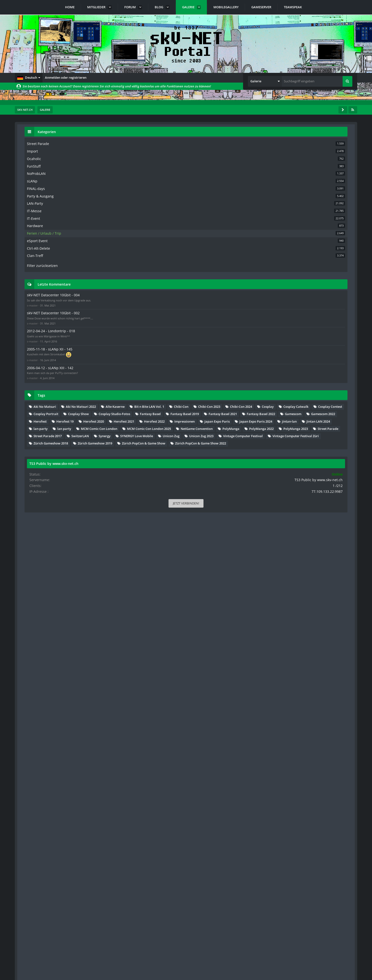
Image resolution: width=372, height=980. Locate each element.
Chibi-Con (338, 427)
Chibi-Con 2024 (334, 434)
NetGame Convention (307, 566)
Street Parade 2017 (305, 588)
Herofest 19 (300, 507)
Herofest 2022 (332, 515)
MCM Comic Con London (309, 552)
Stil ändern (345, 958)
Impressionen (301, 522)
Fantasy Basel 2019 (305, 478)
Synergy (297, 596)
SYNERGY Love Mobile (329, 596)
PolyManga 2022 (330, 574)
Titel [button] (35, 163)
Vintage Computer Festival (311, 610)
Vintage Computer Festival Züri (314, 618)
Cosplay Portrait (303, 456)
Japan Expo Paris (334, 522)
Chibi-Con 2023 (302, 434)
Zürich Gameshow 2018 (308, 625)
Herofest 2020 (328, 507)
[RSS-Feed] (353, 110)
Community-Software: (186, 968)
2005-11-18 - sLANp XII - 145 (304, 349)
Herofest (331, 500)
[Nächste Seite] (76, 150)
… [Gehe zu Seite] (62, 150)
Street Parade (335, 581)
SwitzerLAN (338, 588)
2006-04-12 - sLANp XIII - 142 (305, 367)
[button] (29, 78)
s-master (290, 303)
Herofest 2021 (301, 515)
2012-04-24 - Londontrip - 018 (305, 332)
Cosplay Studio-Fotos (307, 463)
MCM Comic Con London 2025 (313, 559)
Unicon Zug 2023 (330, 603)
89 (69, 150)
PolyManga (299, 574)
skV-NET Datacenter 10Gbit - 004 (308, 289)
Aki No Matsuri (302, 405)
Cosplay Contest (303, 449)
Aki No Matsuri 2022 (306, 412)
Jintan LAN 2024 (327, 537)
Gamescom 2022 (303, 500)
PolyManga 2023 (303, 581)
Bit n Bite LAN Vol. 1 (306, 427)
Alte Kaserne (300, 419)
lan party (322, 544)
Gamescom (337, 493)
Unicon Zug (299, 603)
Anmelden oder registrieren (66, 77)
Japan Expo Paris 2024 (307, 529)
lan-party (298, 544)
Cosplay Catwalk (325, 441)
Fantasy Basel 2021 (305, 486)
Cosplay (297, 441)
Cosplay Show (336, 456)
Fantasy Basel (301, 471)
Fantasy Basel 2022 (305, 493)
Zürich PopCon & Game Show (313, 640)
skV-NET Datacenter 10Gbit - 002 (308, 310)
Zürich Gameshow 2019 (308, 632)
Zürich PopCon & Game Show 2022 (316, 647)
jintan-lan (298, 537)
